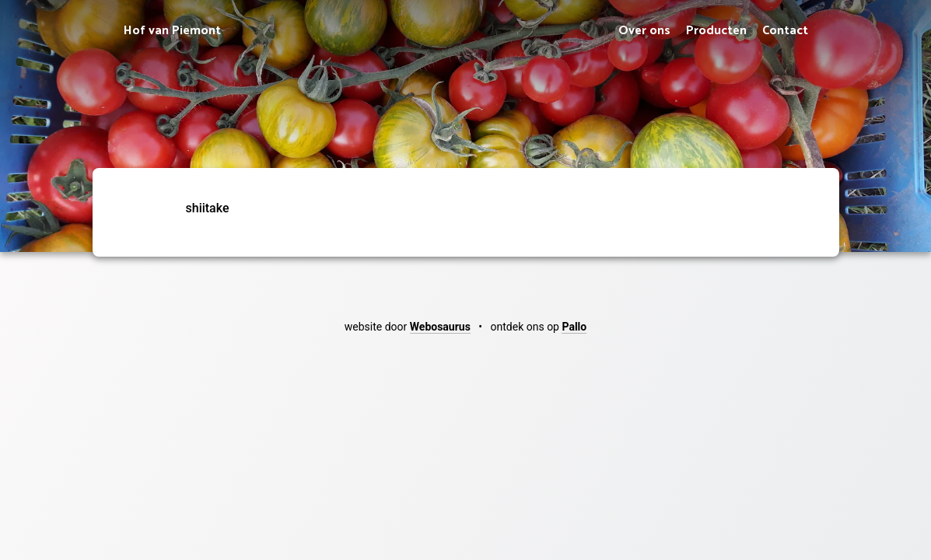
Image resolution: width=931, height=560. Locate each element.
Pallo (574, 327)
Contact (785, 31)
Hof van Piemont (172, 31)
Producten (716, 31)
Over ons (644, 31)
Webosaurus (440, 327)
